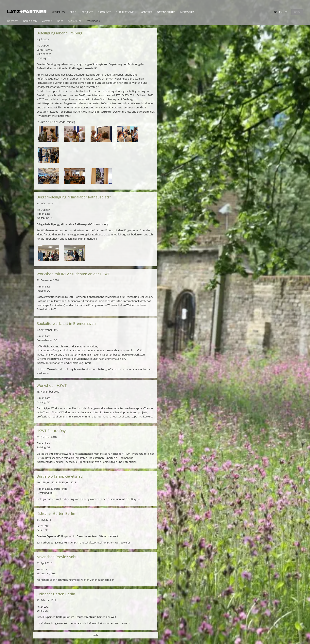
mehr (96, 635)
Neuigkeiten (30, 21)
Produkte (104, 12)
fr (286, 12)
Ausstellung (75, 21)
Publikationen (126, 12)
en (281, 12)
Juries (60, 21)
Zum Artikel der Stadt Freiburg (58, 122)
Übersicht (13, 21)
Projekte (87, 12)
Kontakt (146, 12)
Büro (73, 12)
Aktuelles (58, 12)
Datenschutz (166, 12)
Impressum (187, 12)
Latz (27, 12)
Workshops (93, 21)
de (276, 12)
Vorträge (47, 21)
